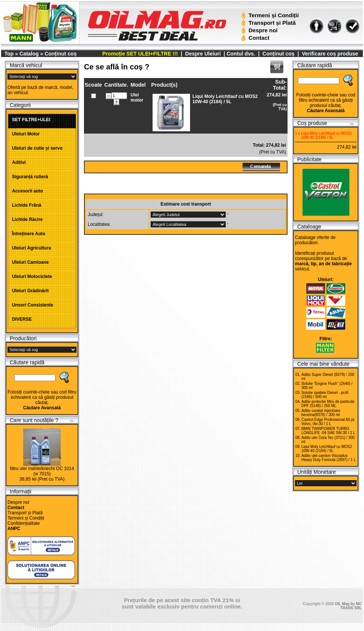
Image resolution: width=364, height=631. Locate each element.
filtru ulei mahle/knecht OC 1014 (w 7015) (42, 471)
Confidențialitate (24, 523)
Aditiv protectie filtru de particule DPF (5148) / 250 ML (328, 404)
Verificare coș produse (330, 54)
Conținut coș (61, 54)
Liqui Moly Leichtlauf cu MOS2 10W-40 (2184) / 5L (327, 449)
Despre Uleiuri (202, 54)
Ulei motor (137, 98)
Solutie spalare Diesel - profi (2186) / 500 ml (325, 395)
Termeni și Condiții (271, 15)
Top (9, 54)
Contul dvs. (241, 54)
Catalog (29, 54)
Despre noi (260, 30)
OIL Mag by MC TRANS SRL (348, 606)
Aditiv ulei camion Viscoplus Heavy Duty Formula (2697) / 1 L (329, 458)
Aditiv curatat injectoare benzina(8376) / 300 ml (321, 413)
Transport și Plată (269, 23)
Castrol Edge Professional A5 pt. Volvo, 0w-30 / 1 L (328, 422)
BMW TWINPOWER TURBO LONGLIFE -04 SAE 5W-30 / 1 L (328, 431)
